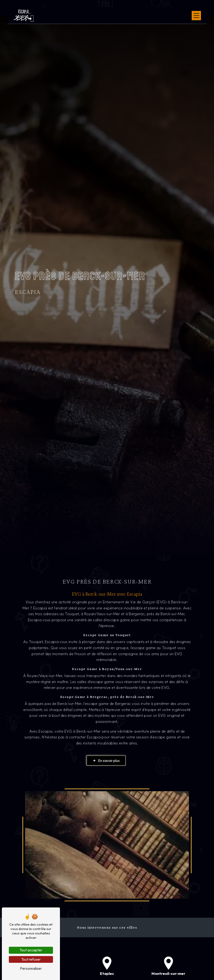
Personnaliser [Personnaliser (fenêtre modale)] (31, 968)
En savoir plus (106, 761)
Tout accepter (31, 950)
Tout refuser (31, 959)
